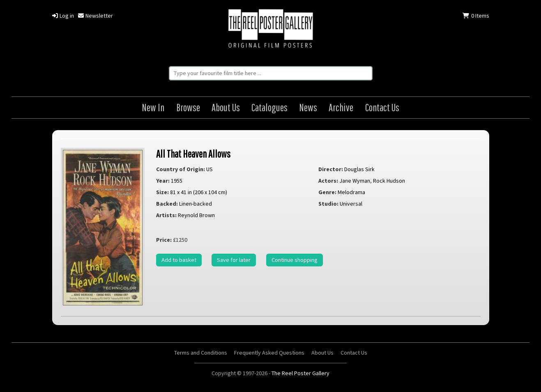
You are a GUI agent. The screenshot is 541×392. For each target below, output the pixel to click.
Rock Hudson (389, 181)
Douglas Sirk (359, 169)
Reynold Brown (196, 215)
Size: (162, 192)
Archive (341, 107)
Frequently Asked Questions (269, 353)
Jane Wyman (355, 181)
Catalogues (269, 107)
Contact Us (382, 107)
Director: (331, 169)
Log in (63, 16)
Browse (188, 107)
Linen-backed (196, 204)
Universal (351, 204)
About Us (226, 107)
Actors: (328, 181)
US (209, 169)
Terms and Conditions (201, 353)
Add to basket (179, 260)
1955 (177, 181)
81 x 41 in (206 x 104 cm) (199, 192)
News (308, 107)
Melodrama (351, 192)
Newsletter (96, 16)
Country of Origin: (181, 169)
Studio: (328, 204)
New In (153, 107)
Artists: (166, 215)
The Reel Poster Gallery (271, 29)
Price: (164, 240)
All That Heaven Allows (193, 154)
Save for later (234, 260)
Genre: (327, 192)
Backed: (167, 204)
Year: (163, 181)
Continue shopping (295, 260)
